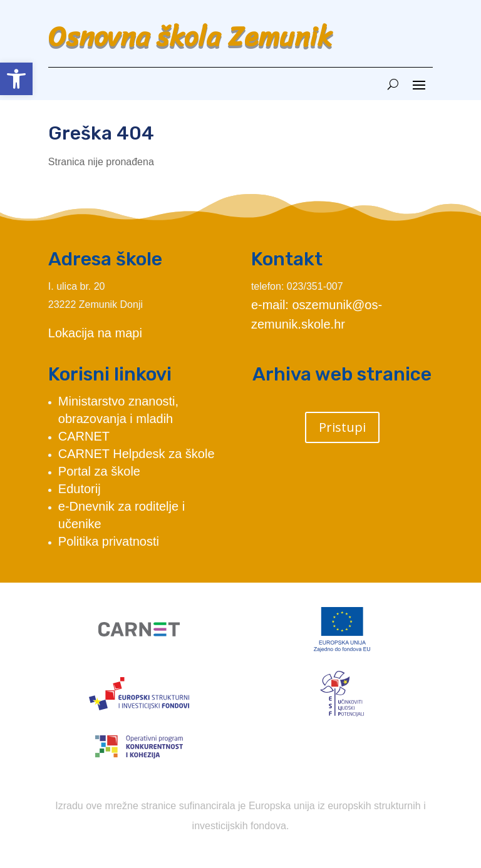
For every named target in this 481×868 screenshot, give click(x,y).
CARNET (84, 436)
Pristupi (342, 427)
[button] (16, 79)
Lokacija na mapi (95, 333)
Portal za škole (99, 471)
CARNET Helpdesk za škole (137, 454)
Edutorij (80, 489)
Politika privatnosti (109, 541)
